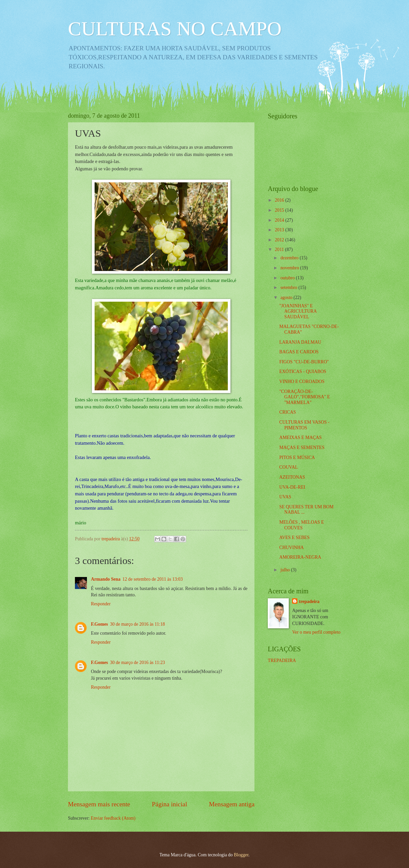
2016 (280, 200)
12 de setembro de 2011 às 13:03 (153, 579)
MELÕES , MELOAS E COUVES (301, 525)
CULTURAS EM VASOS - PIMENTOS (304, 425)
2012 (280, 240)
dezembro (290, 258)
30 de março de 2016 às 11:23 (137, 662)
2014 (280, 220)
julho (286, 570)
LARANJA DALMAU (300, 342)
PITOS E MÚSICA (297, 457)
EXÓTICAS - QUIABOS (303, 371)
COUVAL (288, 467)
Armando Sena (106, 579)
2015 (280, 210)
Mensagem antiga (232, 804)
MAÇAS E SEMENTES (302, 447)
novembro (290, 268)
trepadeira (309, 601)
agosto (287, 297)
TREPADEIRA (282, 660)
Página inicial (170, 804)
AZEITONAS (292, 477)
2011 (280, 249)
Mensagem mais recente (99, 804)
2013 (280, 230)
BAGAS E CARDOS (299, 352)
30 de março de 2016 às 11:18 (137, 624)
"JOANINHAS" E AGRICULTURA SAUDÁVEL (298, 311)
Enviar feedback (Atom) (113, 818)
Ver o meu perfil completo (316, 632)
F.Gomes (99, 624)
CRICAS (287, 412)
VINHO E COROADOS (302, 381)
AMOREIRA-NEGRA (300, 557)
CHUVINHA (291, 547)
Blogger (241, 855)
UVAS (285, 497)
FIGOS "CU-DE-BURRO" (304, 362)
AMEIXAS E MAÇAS (300, 437)
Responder (101, 604)
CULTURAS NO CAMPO (175, 29)
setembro (289, 287)
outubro (288, 278)
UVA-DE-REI (292, 487)
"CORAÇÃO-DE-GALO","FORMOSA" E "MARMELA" (304, 397)
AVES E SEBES (294, 537)
